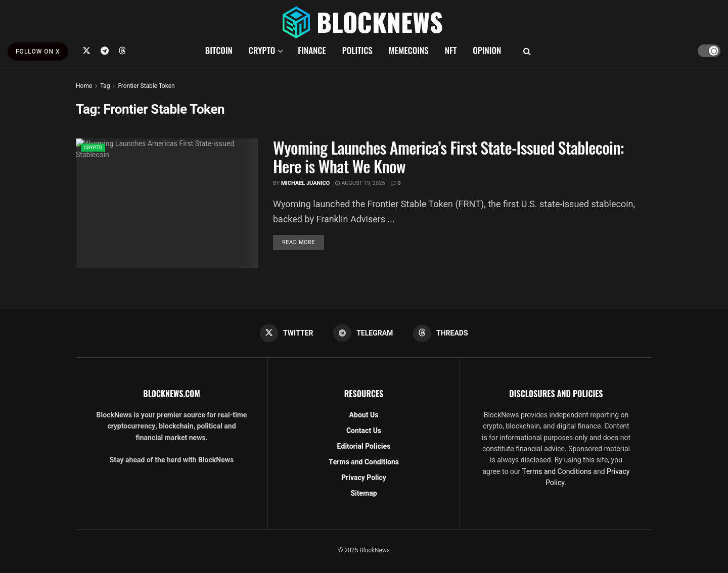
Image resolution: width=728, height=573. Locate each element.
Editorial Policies (364, 447)
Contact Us (364, 432)
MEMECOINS (409, 50)
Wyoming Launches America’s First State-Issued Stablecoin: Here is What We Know (448, 157)
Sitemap (363, 494)
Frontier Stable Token (146, 86)
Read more (303, 242)
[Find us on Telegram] (105, 51)
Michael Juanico (306, 183)
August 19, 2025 (360, 183)
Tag (105, 86)
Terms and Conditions (364, 463)
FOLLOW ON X (38, 52)
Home (84, 86)
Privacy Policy (364, 479)
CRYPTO (262, 50)
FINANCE (312, 50)
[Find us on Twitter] (86, 51)
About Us (364, 416)
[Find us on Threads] (122, 51)
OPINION (487, 50)
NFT (451, 50)
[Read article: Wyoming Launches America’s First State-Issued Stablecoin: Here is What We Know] (167, 203)
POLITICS (357, 50)
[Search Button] (527, 51)
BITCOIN (219, 50)
